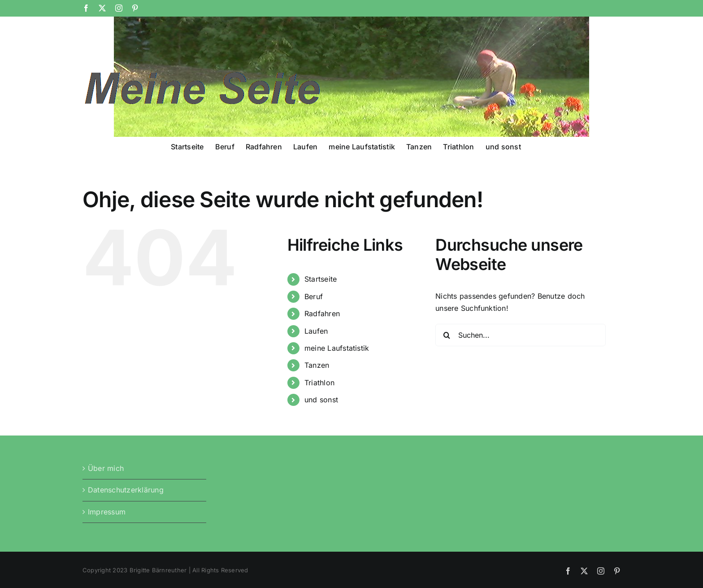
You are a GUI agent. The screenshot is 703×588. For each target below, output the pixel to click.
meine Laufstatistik (337, 348)
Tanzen (317, 365)
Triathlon (319, 383)
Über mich (106, 468)
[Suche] (447, 335)
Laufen (316, 331)
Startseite (321, 279)
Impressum (107, 512)
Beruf (314, 296)
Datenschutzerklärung (126, 490)
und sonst (321, 400)
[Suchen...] (521, 335)
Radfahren (322, 314)
